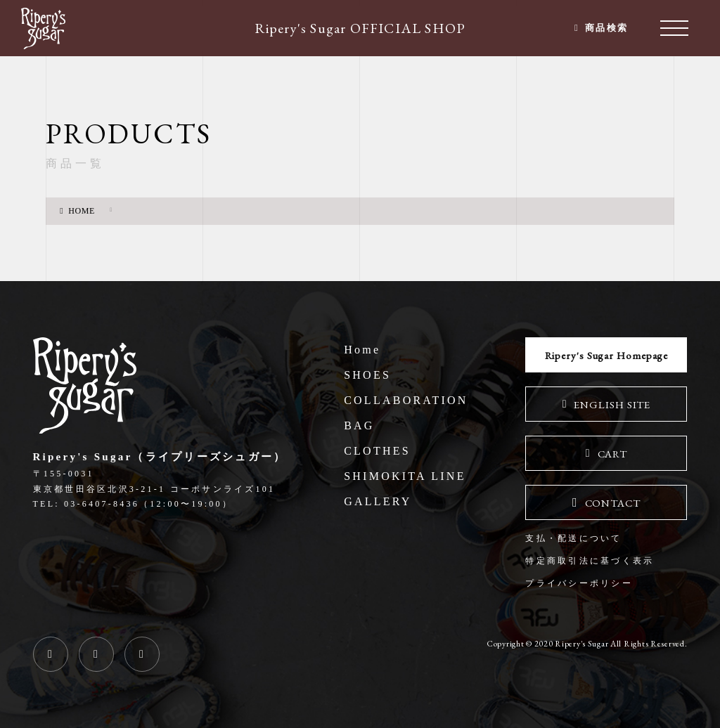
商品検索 (605, 28)
